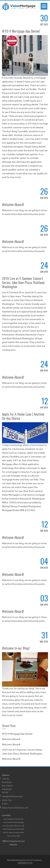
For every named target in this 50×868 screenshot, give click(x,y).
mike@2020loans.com (12, 796)
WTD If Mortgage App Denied (21, 31)
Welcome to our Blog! (16, 648)
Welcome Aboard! (13, 204)
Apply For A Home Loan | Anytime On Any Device (23, 416)
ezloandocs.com (25, 863)
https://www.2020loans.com (15, 808)
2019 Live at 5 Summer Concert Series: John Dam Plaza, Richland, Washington (23, 282)
